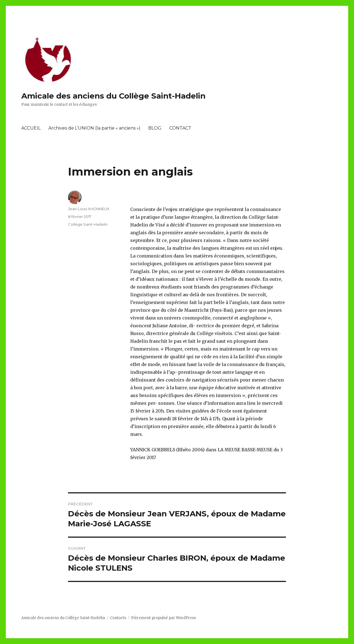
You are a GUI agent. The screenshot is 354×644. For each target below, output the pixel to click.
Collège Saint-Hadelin (88, 224)
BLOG (155, 128)
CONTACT (180, 128)
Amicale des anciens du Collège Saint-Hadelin (113, 96)
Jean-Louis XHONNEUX (89, 209)
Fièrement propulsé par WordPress (163, 618)
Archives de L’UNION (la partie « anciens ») (94, 128)
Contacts (118, 618)
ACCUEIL (31, 128)
